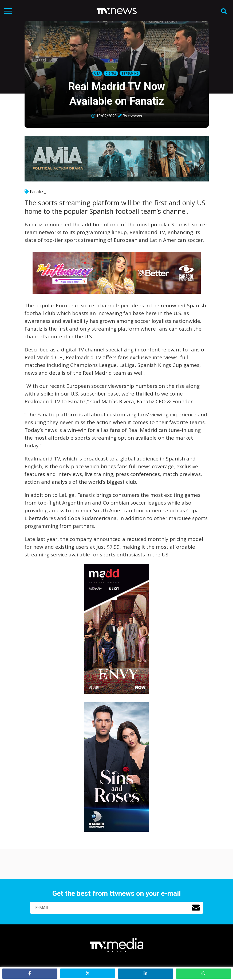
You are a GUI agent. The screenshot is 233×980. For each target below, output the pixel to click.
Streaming (130, 74)
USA (97, 74)
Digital (111, 74)
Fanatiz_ (38, 192)
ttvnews (135, 116)
